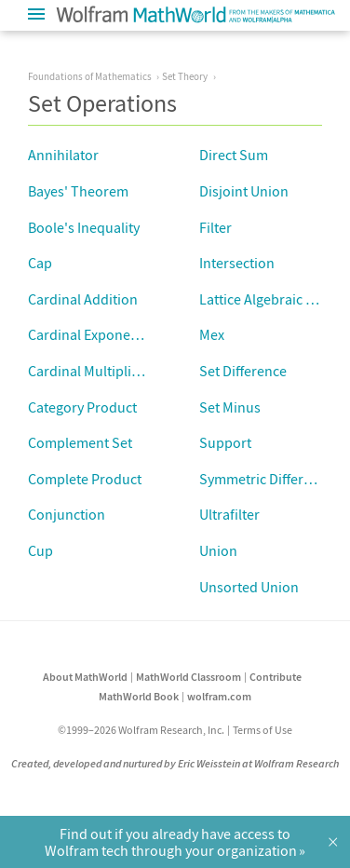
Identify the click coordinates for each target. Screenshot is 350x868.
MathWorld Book (139, 696)
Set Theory (185, 76)
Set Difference (243, 371)
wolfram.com (219, 696)
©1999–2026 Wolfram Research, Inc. (141, 730)
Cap (40, 263)
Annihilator (63, 155)
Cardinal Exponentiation (104, 334)
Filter (215, 227)
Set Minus (230, 407)
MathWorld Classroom (188, 677)
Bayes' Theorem (78, 191)
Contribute (276, 677)
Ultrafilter (229, 514)
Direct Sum (234, 155)
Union (218, 550)
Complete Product (85, 479)
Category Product (82, 407)
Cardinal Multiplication (99, 371)
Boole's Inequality (84, 227)
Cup (40, 550)
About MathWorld (85, 677)
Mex (212, 334)
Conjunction (67, 514)
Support (225, 442)
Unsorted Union (249, 587)
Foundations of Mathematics (90, 76)
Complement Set (80, 442)
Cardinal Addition (83, 299)
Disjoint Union (244, 191)
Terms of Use (262, 730)
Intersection (237, 263)
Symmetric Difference (266, 479)
